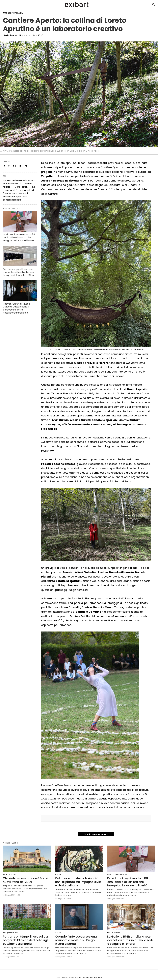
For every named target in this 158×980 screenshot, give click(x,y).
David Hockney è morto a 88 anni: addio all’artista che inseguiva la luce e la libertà (19, 237)
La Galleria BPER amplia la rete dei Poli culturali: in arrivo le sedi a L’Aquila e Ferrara (130, 940)
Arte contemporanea (13, 13)
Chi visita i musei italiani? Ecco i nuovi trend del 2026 (25, 880)
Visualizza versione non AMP (88, 978)
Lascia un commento (96, 834)
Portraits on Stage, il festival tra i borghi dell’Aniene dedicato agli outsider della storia (26, 940)
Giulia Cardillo (14, 35)
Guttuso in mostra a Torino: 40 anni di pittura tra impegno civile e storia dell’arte (78, 882)
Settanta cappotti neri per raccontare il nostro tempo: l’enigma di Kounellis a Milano (19, 272)
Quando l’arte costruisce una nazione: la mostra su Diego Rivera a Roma (76, 940)
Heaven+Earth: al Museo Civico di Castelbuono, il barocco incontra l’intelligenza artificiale (16, 308)
